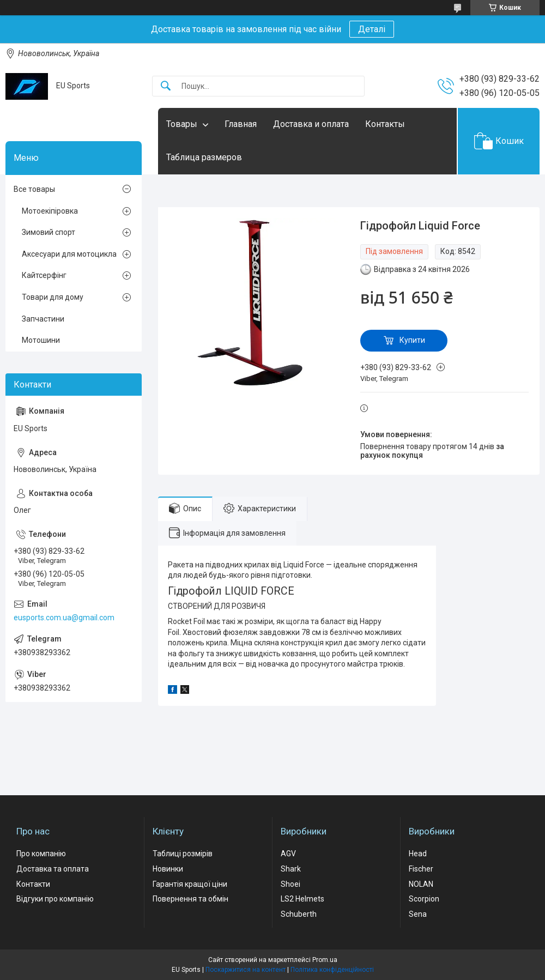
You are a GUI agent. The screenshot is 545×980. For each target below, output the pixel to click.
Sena (418, 914)
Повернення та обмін (190, 899)
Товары (182, 124)
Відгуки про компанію (55, 899)
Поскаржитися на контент (246, 970)
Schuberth (299, 914)
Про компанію (41, 854)
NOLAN (421, 884)
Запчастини (43, 319)
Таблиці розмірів (183, 854)
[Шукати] (166, 86)
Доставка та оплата (53, 869)
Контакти (33, 884)
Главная (241, 124)
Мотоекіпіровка (50, 211)
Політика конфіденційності (332, 970)
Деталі (372, 29)
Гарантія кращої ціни (190, 884)
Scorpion (424, 899)
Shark (291, 869)
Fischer (421, 869)
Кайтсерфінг (44, 275)
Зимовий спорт (49, 232)
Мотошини (41, 340)
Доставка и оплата (311, 124)
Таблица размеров (204, 157)
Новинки (168, 869)
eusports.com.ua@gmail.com (64, 618)
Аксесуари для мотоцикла (69, 254)
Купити (412, 340)
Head (418, 854)
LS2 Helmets (302, 899)
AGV (288, 854)
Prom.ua (325, 960)
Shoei (290, 884)
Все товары (34, 189)
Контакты (385, 124)
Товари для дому (53, 297)
